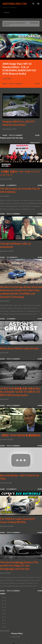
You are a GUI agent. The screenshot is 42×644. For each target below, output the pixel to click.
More (37, 84)
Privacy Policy (16, 637)
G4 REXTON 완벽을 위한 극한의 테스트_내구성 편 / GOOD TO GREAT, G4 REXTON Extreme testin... (20, 392)
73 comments (12, 257)
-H (5, 620)
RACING (6, 13)
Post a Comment (16, 84)
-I (5, 624)
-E (5, 610)
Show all (34, 23)
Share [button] (5, 84)
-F (5, 614)
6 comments (11, 185)
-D (5, 607)
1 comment (11, 319)
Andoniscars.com (15, 4)
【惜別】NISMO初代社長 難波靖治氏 (20, 435)
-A (5, 597)
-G (5, 617)
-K (5, 627)
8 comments (11, 489)
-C (5, 604)
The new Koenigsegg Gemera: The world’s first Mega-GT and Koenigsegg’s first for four (19, 565)
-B (5, 601)
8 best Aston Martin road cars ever (19, 348)
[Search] (33, 4)
